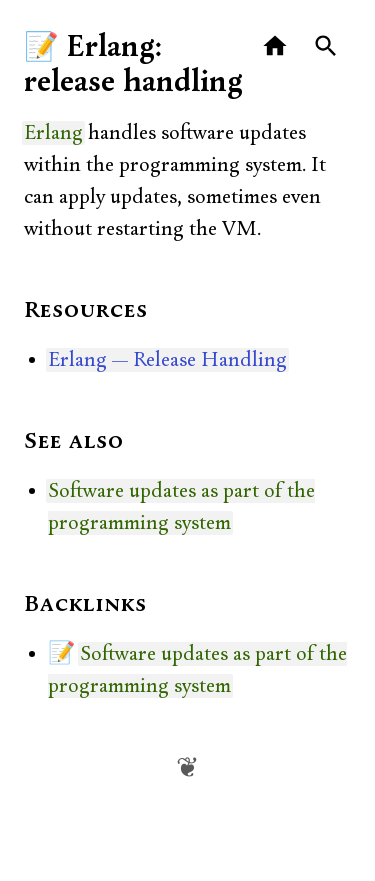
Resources (86, 311)
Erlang (53, 133)
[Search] (326, 46)
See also (74, 442)
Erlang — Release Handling (167, 360)
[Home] (275, 46)
